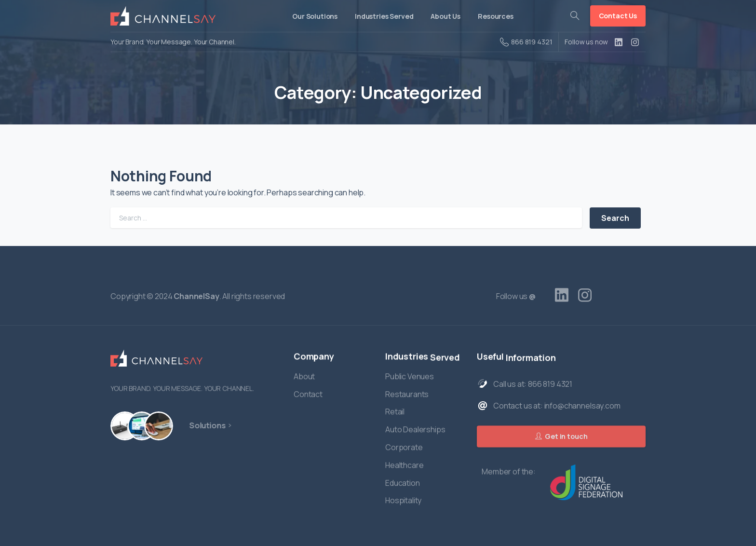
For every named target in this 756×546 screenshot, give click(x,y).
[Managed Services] (155, 426)
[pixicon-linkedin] (562, 295)
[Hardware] (124, 426)
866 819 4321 (526, 42)
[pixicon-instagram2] (585, 295)
